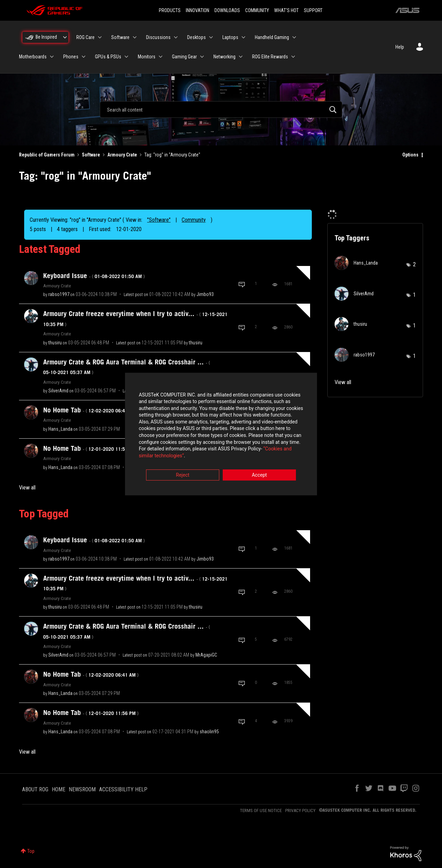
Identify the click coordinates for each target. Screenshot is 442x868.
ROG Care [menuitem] (85, 37)
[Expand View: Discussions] (176, 37)
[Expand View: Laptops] (243, 37)
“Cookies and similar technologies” (176, 453)
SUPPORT (313, 10)
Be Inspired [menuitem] (46, 37)
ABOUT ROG (35, 789)
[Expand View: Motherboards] (52, 57)
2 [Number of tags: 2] (414, 264)
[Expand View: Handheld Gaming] (294, 37)
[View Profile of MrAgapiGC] (206, 655)
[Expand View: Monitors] (161, 57)
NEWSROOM (82, 789)
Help (400, 47)
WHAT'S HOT (286, 10)
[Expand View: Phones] (84, 57)
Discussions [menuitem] (158, 37)
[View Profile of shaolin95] (209, 732)
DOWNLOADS (227, 10)
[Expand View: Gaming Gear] (202, 57)
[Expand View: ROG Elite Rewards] (293, 57)
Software (91, 155)
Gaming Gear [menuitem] (184, 57)
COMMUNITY (257, 10)
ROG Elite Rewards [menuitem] (270, 57)
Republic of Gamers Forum (47, 155)
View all (27, 488)
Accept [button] (259, 472)
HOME (59, 789)
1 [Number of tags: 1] (414, 295)
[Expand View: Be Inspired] (65, 37)
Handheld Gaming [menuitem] (272, 37)
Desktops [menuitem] (196, 37)
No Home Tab (91, 410)
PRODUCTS (170, 10)
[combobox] (221, 109)
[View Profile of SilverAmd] (58, 391)
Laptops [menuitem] (230, 37)
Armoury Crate (122, 155)
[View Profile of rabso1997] (59, 294)
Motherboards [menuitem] (33, 57)
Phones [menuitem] (71, 57)
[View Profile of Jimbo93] (205, 294)
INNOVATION (198, 10)
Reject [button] (183, 472)
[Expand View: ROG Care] (100, 37)
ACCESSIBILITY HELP (123, 789)
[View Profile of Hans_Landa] (60, 429)
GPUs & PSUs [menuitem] (108, 57)
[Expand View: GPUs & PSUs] (126, 57)
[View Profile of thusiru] (55, 343)
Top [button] (31, 851)
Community (194, 220)
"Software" (159, 220)
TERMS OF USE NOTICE (261, 810)
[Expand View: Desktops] (211, 37)
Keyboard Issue (94, 276)
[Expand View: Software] (135, 37)
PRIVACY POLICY (300, 810)
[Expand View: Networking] (241, 57)
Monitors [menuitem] (147, 57)
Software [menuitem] (120, 37)
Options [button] (410, 155)
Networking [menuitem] (224, 57)
